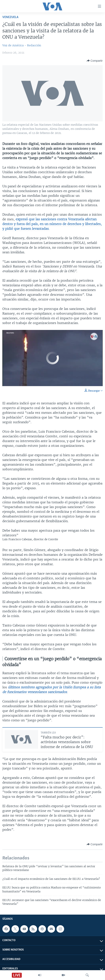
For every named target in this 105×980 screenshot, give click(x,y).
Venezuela (10, 17)
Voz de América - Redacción (22, 45)
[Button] (95, 61)
